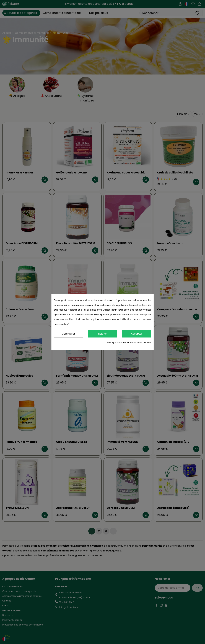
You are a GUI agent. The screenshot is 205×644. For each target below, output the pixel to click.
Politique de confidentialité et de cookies (129, 343)
